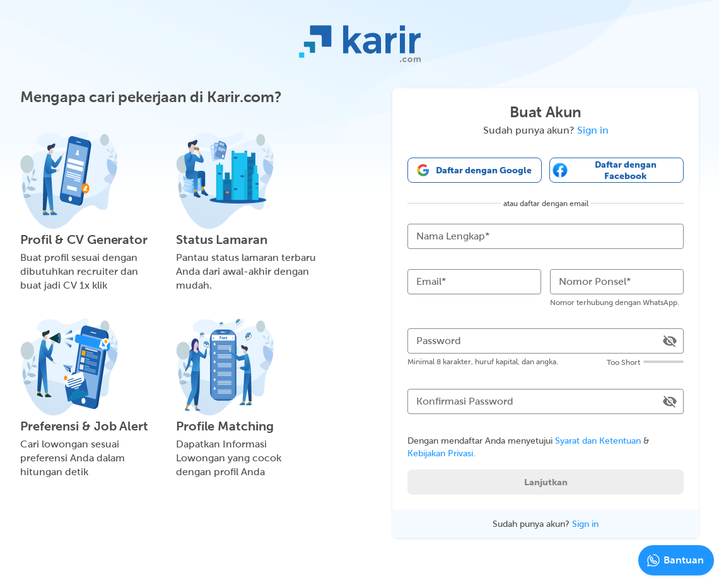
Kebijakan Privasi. (441, 453)
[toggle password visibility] (670, 341)
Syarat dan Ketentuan (598, 441)
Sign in (593, 130)
